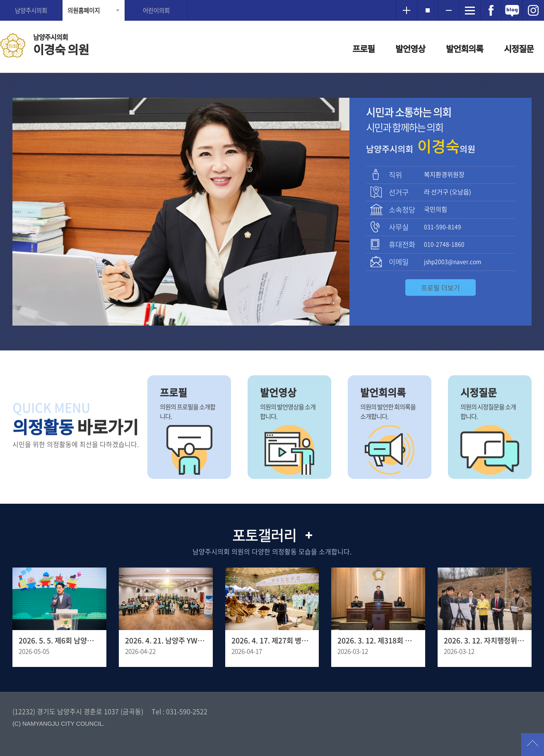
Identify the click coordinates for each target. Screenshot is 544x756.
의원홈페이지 (84, 10)
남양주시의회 (31, 10)
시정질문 (519, 49)
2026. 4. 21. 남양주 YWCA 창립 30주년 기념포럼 (166, 640)
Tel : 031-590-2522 (179, 711)
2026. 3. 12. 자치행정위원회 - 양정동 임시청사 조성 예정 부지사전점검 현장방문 (485, 640)
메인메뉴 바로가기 (272, 1)
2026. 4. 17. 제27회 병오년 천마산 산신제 (272, 640)
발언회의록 (465, 49)
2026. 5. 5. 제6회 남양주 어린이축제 (59, 640)
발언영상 (410, 49)
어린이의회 (156, 10)
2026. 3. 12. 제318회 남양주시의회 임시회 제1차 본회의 (378, 640)
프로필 (363, 49)
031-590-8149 (443, 227)
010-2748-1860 (444, 244)
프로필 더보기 (440, 287)
